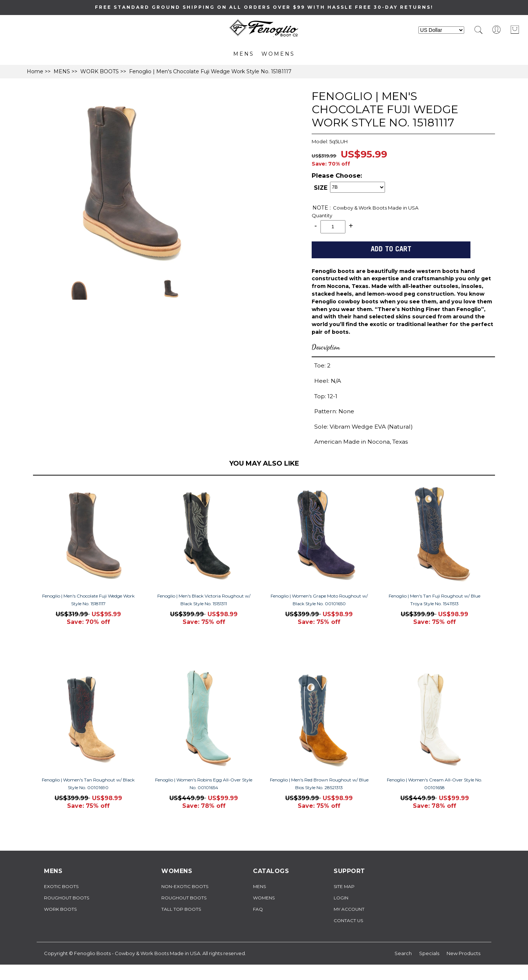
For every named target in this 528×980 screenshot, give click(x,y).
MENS (244, 54)
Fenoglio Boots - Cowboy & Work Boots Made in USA (137, 953)
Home (35, 71)
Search (403, 953)
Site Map (344, 886)
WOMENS (278, 54)
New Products (463, 953)
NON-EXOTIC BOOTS (185, 886)
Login (341, 898)
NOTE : (322, 208)
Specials (429, 953)
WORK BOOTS (100, 71)
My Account (349, 909)
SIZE (321, 188)
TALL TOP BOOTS (181, 909)
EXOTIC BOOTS (61, 886)
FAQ (258, 909)
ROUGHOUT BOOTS (67, 898)
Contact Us (348, 920)
